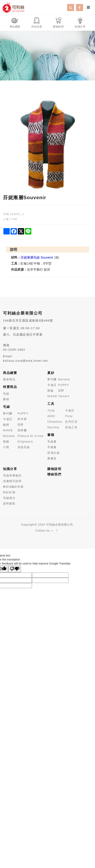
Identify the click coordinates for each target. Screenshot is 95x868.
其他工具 (71, 427)
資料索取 (9, 504)
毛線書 (52, 442)
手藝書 (52, 447)
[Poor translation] (15, 569)
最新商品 (9, 379)
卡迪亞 (8, 419)
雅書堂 (52, 458)
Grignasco (25, 442)
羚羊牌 (22, 419)
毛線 (6, 394)
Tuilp (51, 410)
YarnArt (64, 396)
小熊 (6, 447)
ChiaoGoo (55, 422)
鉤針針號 (9, 492)
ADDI (51, 416)
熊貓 (6, 442)
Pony (69, 416)
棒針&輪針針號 (13, 487)
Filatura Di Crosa (31, 436)
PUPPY (23, 413)
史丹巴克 (71, 422)
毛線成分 (9, 498)
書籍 (6, 399)
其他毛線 (24, 447)
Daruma (9, 436)
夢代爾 (8, 413)
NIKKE (8, 430)
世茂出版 (53, 453)
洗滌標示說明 (12, 481)
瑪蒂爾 (22, 430)
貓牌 (6, 425)
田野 (21, 425)
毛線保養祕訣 (12, 475)
